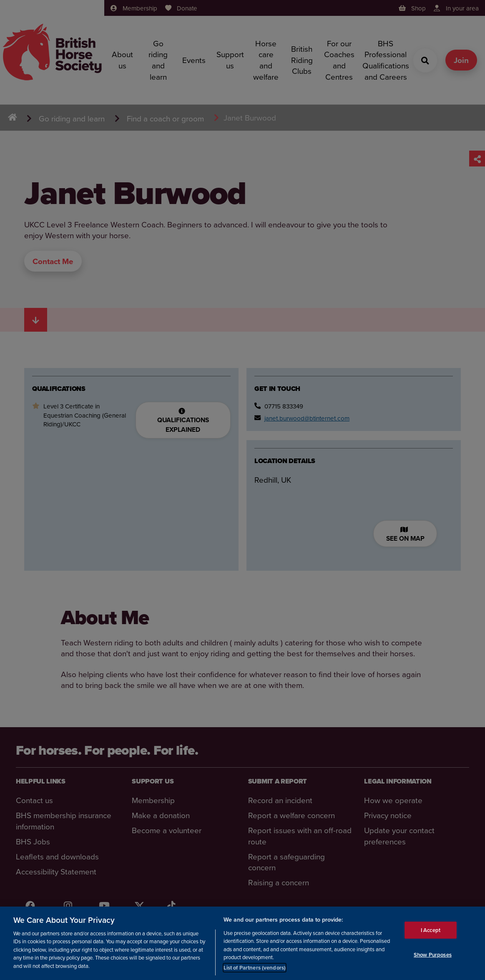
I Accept (431, 932)
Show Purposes (433, 957)
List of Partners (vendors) (255, 970)
